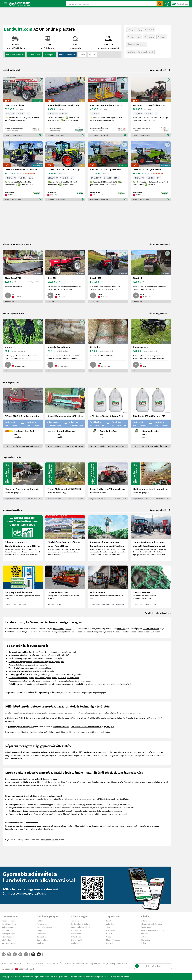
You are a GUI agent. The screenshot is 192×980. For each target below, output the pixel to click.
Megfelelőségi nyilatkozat (115, 963)
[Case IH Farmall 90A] (23, 107)
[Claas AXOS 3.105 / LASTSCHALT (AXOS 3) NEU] (65, 171)
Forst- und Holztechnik (81, 927)
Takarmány (149, 37)
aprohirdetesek (34, 54)
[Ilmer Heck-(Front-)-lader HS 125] (108, 107)
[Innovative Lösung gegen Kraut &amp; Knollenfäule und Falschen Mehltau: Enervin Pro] (108, 538)
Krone (43, 755)
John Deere (33, 652)
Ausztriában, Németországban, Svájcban (83, 782)
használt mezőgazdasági (63, 628)
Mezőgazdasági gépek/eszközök (141, 29)
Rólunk (5, 963)
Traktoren (41, 921)
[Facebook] (15, 954)
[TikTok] (20, 954)
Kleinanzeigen (7, 927)
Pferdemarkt (76, 933)
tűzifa (139, 713)
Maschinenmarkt (9, 921)
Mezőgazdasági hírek (13, 510)
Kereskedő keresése (67, 54)
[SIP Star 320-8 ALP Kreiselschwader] (23, 418)
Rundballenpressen (44, 927)
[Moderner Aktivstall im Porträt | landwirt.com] (23, 481)
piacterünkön (44, 632)
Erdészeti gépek (134, 37)
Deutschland (146, 927)
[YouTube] (4, 954)
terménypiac (127, 713)
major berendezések (61, 727)
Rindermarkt (77, 930)
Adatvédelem (52, 963)
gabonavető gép (45, 668)
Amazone (69, 755)
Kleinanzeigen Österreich (151, 924)
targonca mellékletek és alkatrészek (117, 684)
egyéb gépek (109, 727)
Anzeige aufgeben (9, 943)
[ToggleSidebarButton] (5, 4)
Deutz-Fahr (111, 943)
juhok (48, 718)
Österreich (145, 921)
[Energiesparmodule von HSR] (23, 587)
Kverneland (60, 755)
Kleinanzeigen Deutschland (152, 930)
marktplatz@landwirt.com (120, 977)
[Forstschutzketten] (151, 587)
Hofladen (75, 943)
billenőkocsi (23, 665)
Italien (144, 937)
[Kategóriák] (33, 954)
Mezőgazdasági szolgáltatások (140, 52)
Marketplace (50, 54)
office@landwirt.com (50, 840)
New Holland (50, 652)
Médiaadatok (16, 963)
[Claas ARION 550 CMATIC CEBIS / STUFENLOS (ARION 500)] (23, 171)
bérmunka (129, 718)
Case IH (128, 752)
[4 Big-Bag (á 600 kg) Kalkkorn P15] (108, 418)
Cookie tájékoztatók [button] (34, 963)
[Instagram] (9, 954)
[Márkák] (39, 954)
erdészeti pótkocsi (45, 658)
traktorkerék (36, 671)
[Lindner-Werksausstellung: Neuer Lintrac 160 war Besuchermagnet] (151, 538)
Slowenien (145, 940)
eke (62, 662)
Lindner (121, 752)
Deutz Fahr (30, 755)
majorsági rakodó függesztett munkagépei (84, 684)
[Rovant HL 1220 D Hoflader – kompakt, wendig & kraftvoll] (151, 107)
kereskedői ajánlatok (15, 54)
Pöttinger (50, 755)
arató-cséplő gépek (43, 678)
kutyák (55, 718)
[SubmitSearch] (160, 4)
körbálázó (65, 655)
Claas (59, 652)
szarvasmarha (34, 718)
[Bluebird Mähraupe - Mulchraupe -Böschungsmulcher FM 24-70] (65, 107)
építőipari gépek (72, 713)
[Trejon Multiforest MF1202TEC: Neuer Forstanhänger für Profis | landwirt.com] (65, 481)
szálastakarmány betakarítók (100, 713)
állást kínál (100, 718)
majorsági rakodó (49, 681)
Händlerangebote (9, 924)
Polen (143, 943)
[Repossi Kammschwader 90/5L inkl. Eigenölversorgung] (65, 418)
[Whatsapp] (26, 954)
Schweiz (144, 933)
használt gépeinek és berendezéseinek (41, 752)
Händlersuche (7, 930)
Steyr (100, 752)
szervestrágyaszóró (74, 674)
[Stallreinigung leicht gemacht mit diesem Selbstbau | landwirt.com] (151, 481)
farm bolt (117, 713)
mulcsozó (33, 668)
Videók (82, 54)
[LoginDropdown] (180, 4)
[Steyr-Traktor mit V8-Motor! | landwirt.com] (108, 481)
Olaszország (105, 782)
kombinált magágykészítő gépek (46, 662)
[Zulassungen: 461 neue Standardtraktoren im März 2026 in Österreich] (23, 538)
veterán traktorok (69, 652)
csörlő (34, 658)
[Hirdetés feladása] (167, 4)
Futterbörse (76, 937)
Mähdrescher (42, 924)
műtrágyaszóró (39, 674)
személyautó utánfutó (38, 665)
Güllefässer (41, 933)
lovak (43, 718)
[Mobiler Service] (108, 587)
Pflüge (39, 930)
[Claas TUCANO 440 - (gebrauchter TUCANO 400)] (108, 171)
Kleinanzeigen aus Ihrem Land (17, 244)
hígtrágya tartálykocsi (56, 674)
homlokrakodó (26, 684)
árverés (92, 54)
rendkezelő (55, 655)
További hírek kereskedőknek (158, 613)
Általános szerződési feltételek (74, 963)
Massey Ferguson (113, 940)
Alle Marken (6, 940)
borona (29, 662)
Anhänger (41, 943)
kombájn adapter (59, 678)
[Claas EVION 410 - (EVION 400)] (151, 171)
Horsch (81, 755)
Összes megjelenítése (160, 70)
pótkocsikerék (48, 671)
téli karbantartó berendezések (78, 681)
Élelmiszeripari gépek (137, 44)
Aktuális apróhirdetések (14, 313)
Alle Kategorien (8, 937)
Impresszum (96, 963)
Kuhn (37, 755)
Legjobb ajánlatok (12, 70)
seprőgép (61, 681)
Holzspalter (41, 937)
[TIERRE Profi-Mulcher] (65, 587)
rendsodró (46, 655)
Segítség (7, 969)
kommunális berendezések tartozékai (86, 727)
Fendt (41, 652)
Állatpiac (162, 37)
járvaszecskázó (73, 678)
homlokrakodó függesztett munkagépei (49, 684)
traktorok (83, 713)
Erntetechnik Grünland (81, 924)
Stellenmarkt (77, 940)
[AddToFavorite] (39, 81)
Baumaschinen (43, 940)
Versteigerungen (8, 933)
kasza (38, 655)
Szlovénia (128, 782)
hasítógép (58, 658)
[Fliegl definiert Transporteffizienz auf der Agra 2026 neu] (65, 538)
